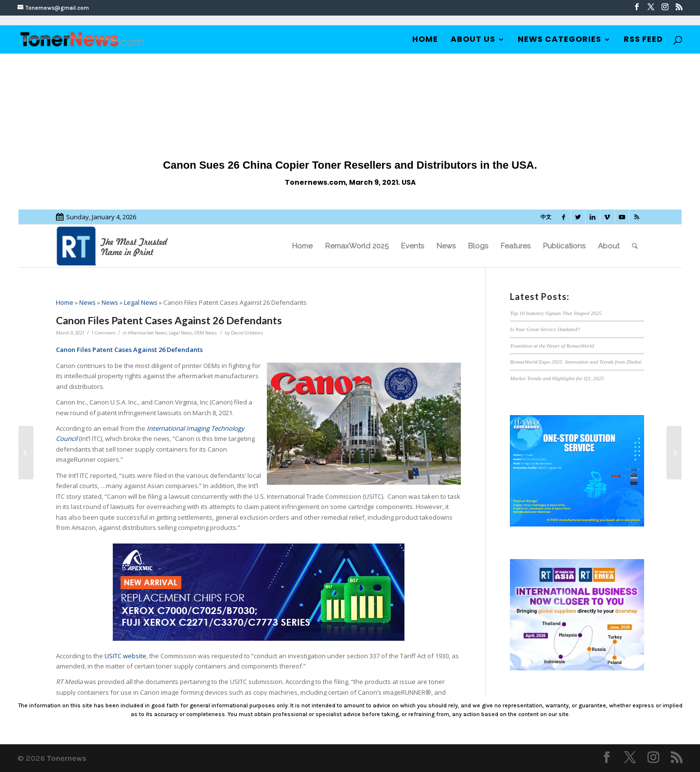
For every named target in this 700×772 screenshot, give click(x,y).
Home (425, 40)
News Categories (560, 40)
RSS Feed (643, 40)
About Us (473, 40)
